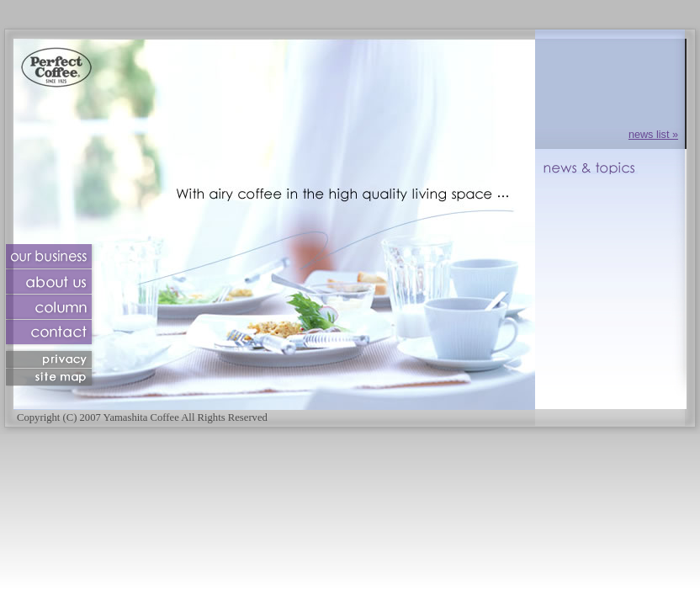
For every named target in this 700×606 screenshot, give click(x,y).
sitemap (51, 377)
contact (51, 335)
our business (51, 257)
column (51, 307)
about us (51, 282)
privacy (51, 360)
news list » (653, 135)
